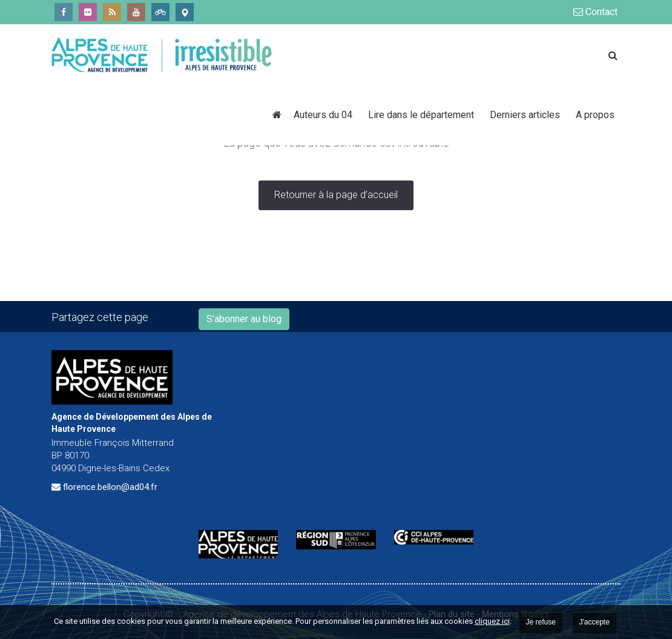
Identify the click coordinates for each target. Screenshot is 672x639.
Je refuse (541, 622)
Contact (595, 12)
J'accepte (595, 622)
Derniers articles (527, 115)
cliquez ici (492, 621)
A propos (595, 115)
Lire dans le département (423, 115)
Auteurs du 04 (325, 115)
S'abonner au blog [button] (244, 319)
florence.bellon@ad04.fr (110, 487)
